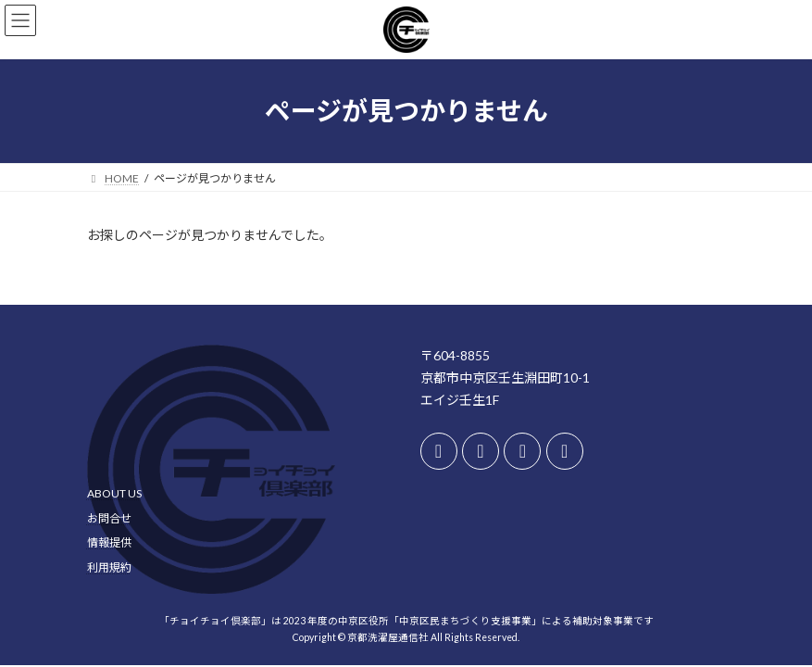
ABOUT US (114, 493)
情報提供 (109, 542)
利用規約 (109, 567)
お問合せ (109, 517)
